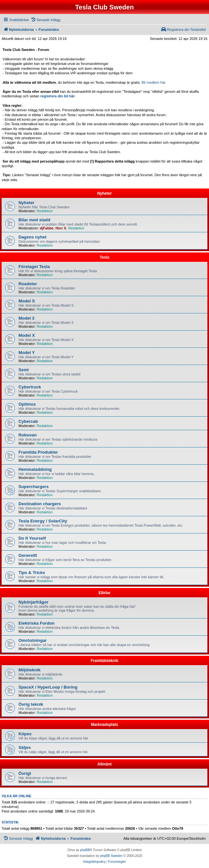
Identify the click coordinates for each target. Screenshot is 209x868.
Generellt (28, 555)
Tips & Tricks (32, 573)
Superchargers (34, 487)
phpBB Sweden (111, 856)
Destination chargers (40, 504)
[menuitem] (46, 20)
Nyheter (104, 193)
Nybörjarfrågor (33, 602)
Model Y (27, 353)
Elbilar (104, 593)
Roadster (28, 284)
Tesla (105, 257)
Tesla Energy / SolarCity (43, 521)
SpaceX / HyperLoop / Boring (48, 687)
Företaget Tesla (34, 267)
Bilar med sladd (34, 220)
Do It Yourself (32, 538)
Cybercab (28, 421)
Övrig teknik (31, 704)
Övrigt (25, 773)
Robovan (28, 435)
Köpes (25, 734)
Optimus (27, 404)
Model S (27, 301)
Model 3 (26, 318)
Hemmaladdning (35, 469)
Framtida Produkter (38, 452)
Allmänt (104, 764)
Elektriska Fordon (36, 623)
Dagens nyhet (32, 237)
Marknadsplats (104, 725)
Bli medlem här (153, 82)
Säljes (25, 747)
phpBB (85, 850)
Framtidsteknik (104, 661)
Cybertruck (30, 387)
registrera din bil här (57, 96)
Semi (24, 370)
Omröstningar (33, 640)
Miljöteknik (29, 670)
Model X (27, 335)
